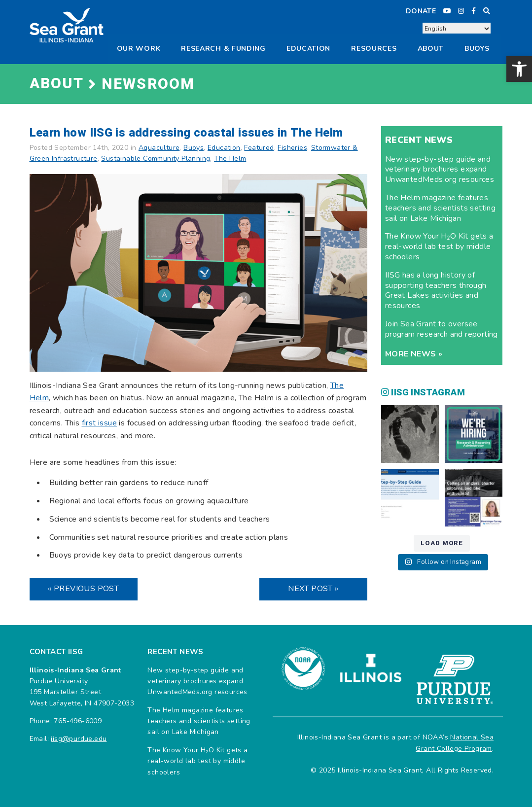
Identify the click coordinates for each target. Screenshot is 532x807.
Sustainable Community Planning (156, 158)
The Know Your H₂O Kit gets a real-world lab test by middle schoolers (439, 246)
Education (308, 49)
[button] (519, 69)
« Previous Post (83, 589)
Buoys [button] (477, 49)
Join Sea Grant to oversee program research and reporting (442, 329)
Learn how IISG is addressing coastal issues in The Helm (186, 133)
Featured (259, 148)
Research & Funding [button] (223, 49)
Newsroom (148, 84)
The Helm (230, 158)
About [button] (431, 49)
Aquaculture (159, 148)
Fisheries (292, 148)
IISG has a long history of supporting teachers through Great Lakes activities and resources (436, 290)
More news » (414, 354)
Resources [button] (374, 49)
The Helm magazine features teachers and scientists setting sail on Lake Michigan (440, 208)
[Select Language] (457, 29)
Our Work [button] (139, 49)
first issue (99, 423)
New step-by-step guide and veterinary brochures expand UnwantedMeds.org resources (440, 170)
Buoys (194, 148)
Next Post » (313, 589)
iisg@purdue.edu (79, 739)
